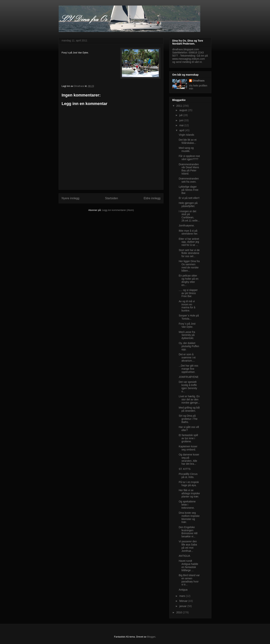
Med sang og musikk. (186, 149)
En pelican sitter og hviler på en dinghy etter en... (189, 280)
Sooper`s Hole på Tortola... (189, 317)
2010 (180, 612)
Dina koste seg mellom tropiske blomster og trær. (189, 517)
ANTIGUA (184, 556)
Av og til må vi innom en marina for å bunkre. (187, 306)
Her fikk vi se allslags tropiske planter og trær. (189, 493)
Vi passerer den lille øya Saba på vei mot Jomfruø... (188, 546)
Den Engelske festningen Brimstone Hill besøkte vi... (188, 532)
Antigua (183, 590)
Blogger (151, 637)
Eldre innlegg (152, 198)
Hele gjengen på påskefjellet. (188, 205)
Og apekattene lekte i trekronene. (187, 505)
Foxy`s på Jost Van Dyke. (187, 325)
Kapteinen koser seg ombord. (188, 448)
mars (182, 596)
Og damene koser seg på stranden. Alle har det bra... (189, 459)
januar (183, 606)
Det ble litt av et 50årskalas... (188, 141)
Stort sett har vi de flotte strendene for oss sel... (189, 253)
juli (181, 115)
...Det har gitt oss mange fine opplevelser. (188, 369)
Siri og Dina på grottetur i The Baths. (188, 419)
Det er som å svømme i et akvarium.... (187, 357)
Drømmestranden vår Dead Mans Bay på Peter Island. (189, 169)
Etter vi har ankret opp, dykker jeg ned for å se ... (189, 242)
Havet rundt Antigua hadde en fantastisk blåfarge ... (188, 565)
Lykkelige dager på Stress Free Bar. (189, 190)
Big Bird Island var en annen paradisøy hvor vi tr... (189, 580)
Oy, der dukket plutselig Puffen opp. (189, 346)
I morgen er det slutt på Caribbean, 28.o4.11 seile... (189, 216)
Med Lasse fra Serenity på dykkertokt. (187, 335)
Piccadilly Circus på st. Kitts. (188, 476)
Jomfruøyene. (187, 226)
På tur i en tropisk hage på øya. (189, 484)
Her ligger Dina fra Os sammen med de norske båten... (189, 266)
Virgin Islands (186, 135)
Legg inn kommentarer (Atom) (118, 210)
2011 (180, 106)
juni (182, 120)
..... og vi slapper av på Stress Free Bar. (188, 293)
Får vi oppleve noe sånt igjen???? (189, 158)
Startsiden (111, 198)
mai (182, 125)
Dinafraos (199, 81)
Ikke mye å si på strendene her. (188, 232)
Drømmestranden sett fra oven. (189, 180)
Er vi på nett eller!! (189, 198)
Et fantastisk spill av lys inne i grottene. (188, 438)
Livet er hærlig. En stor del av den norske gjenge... (189, 399)
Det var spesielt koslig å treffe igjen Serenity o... (188, 387)
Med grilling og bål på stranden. (189, 409)
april (182, 130)
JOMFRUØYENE (189, 377)
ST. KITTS (185, 469)
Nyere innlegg (70, 198)
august (184, 110)
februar (184, 601)
